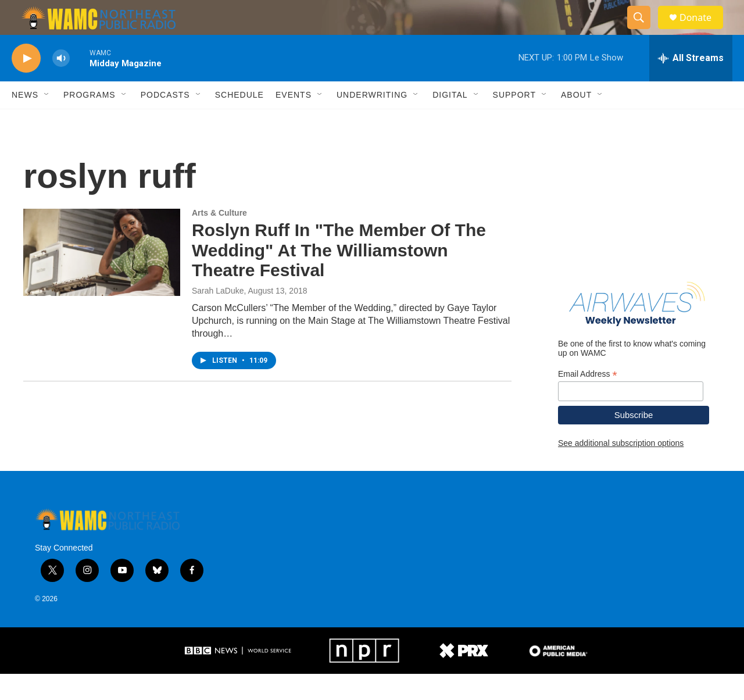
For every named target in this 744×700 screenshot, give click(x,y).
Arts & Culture (219, 239)
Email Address (588, 400)
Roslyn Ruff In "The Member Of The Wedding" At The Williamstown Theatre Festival (339, 276)
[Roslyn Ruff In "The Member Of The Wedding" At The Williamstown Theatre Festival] (102, 278)
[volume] (61, 85)
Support (514, 121)
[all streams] (691, 84)
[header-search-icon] (644, 31)
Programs (90, 121)
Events (294, 121)
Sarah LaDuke (218, 317)
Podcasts (165, 121)
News (25, 121)
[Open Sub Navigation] (47, 121)
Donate (703, 31)
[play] (26, 85)
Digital (450, 121)
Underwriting (372, 121)
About (576, 121)
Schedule (239, 121)
